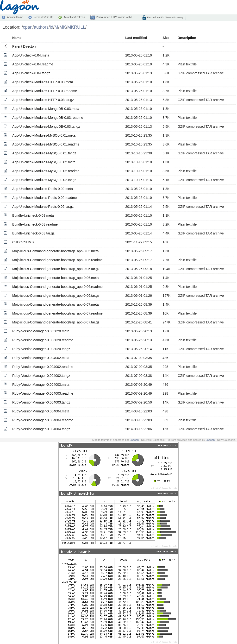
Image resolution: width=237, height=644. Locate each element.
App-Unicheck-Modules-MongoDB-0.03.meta (46, 109)
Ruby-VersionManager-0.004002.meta (41, 358)
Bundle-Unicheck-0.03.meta (33, 215)
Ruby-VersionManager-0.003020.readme (43, 340)
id (51, 27)
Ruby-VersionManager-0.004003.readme (43, 393)
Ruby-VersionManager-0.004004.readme (43, 420)
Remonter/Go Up (43, 17)
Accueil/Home (15, 17)
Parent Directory (24, 46)
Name (17, 38)
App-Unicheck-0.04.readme (33, 64)
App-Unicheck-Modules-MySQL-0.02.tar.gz (44, 180)
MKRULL (76, 27)
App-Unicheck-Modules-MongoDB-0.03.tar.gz (46, 126)
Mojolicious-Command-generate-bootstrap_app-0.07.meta (56, 304)
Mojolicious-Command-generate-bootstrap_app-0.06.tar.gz (56, 296)
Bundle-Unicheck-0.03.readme (35, 224)
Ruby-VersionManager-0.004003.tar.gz (41, 402)
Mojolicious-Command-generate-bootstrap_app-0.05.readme (57, 260)
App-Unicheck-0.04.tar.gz (31, 73)
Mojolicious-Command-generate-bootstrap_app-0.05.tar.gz (56, 269)
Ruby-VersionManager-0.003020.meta (41, 331)
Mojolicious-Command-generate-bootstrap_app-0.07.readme (57, 313)
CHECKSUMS (23, 242)
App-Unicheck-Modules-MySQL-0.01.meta (44, 135)
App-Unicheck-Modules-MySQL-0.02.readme (46, 171)
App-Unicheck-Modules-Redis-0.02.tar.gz (43, 207)
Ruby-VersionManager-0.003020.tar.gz (41, 349)
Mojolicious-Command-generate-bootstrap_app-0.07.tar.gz (56, 322)
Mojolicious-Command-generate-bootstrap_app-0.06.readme (57, 287)
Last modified (136, 38)
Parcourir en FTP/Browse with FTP (116, 17)
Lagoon (134, 440)
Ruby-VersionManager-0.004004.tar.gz (41, 429)
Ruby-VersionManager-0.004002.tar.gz (41, 376)
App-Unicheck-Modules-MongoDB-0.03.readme (48, 118)
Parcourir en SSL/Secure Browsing (165, 17)
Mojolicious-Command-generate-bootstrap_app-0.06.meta (56, 278)
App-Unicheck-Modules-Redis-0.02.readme (44, 198)
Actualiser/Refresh (74, 17)
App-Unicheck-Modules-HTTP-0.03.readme (45, 91)
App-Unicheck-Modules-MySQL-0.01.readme (46, 144)
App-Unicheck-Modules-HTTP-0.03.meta (43, 82)
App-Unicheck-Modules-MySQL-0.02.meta (44, 162)
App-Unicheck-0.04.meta (31, 55)
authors (41, 27)
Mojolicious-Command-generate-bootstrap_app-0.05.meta (56, 251)
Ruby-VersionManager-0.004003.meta (41, 385)
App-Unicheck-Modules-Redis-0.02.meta (43, 189)
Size (166, 38)
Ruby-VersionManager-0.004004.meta (41, 411)
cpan (28, 27)
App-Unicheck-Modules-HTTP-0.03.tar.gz (43, 100)
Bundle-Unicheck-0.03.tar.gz (33, 233)
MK (63, 27)
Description (187, 38)
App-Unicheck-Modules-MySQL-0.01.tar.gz (44, 153)
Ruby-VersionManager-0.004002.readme (43, 367)
